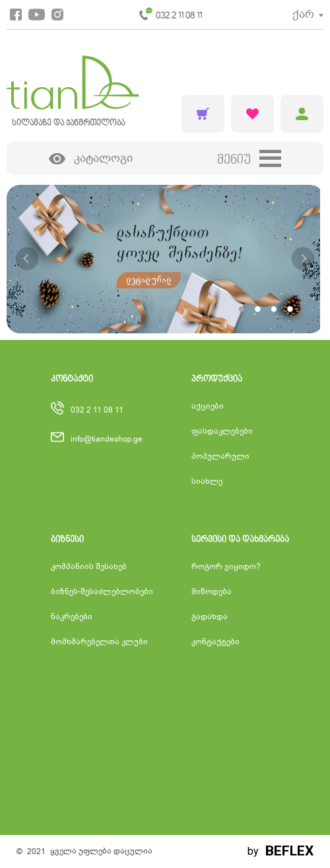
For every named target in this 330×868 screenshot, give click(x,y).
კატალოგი (91, 159)
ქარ (303, 14)
